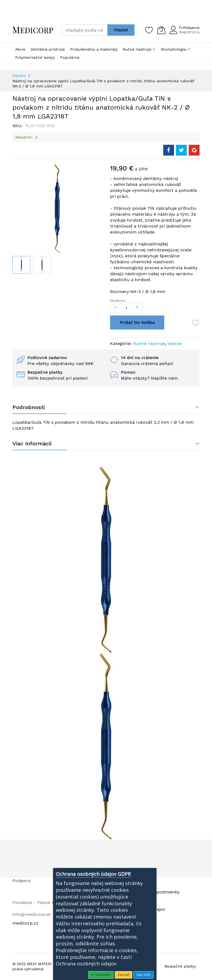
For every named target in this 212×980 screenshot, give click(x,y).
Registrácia (189, 32)
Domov (19, 75)
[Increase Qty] (137, 308)
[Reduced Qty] (115, 308)
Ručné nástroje (149, 343)
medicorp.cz (25, 923)
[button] (42, 265)
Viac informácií (32, 443)
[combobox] (84, 30)
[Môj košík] (161, 30)
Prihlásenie (189, 28)
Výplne (174, 343)
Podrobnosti (29, 407)
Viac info (144, 975)
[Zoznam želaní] (149, 30)
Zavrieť (123, 975)
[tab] (106, 407)
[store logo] (33, 30)
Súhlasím (102, 975)
